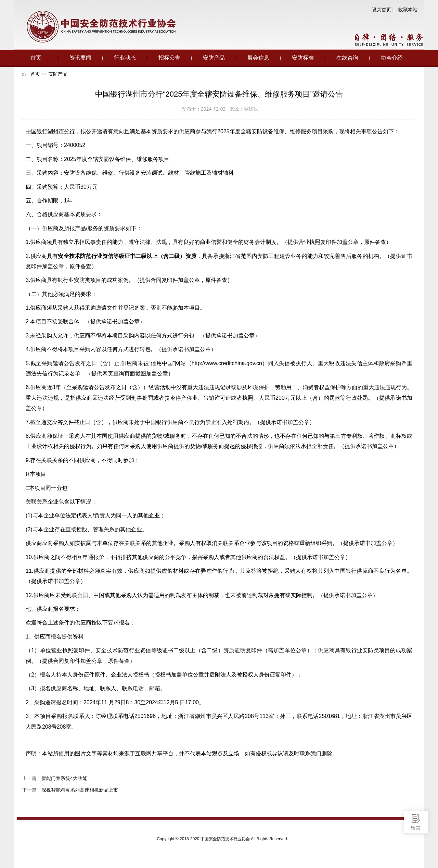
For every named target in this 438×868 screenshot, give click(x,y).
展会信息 (258, 58)
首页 (36, 58)
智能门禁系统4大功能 (64, 778)
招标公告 (169, 58)
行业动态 (125, 58)
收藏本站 (408, 10)
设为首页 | (383, 10)
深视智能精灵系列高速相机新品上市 (80, 790)
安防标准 (303, 58)
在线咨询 (347, 58)
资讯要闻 (80, 58)
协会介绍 (392, 58)
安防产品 (214, 58)
